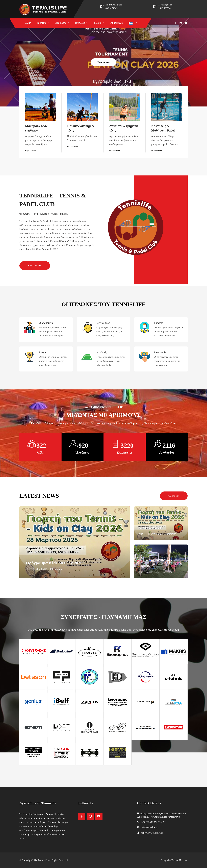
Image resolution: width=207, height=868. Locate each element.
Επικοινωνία (116, 23)
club (28, 569)
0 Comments (57, 569)
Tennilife (41, 23)
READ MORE (35, 266)
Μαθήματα (60, 23)
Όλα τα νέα (174, 496)
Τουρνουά (80, 23)
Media (98, 23)
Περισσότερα (103, 62)
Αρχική (27, 23)
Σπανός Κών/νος (179, 860)
